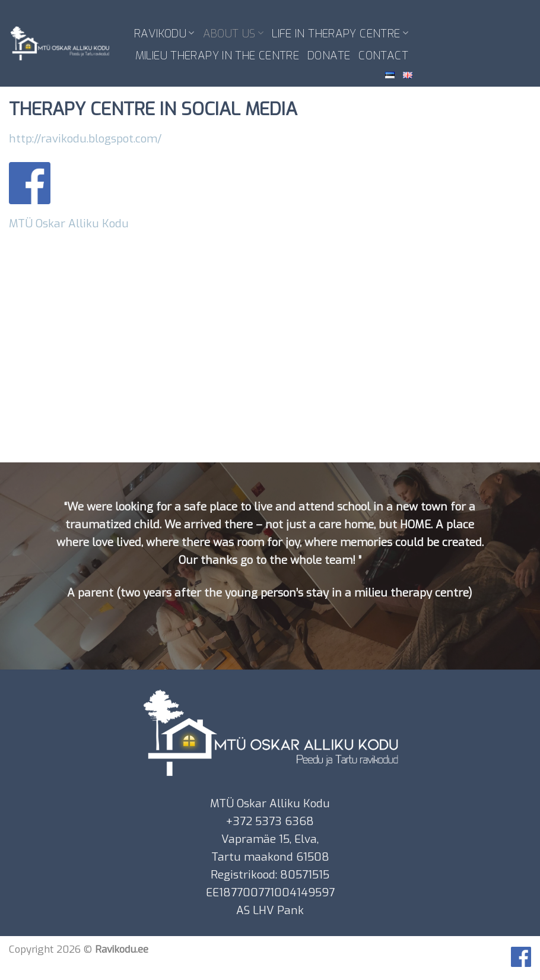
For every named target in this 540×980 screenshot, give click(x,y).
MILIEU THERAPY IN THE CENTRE (217, 55)
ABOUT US (234, 34)
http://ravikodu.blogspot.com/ (85, 139)
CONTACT (383, 55)
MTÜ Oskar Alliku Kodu (69, 223)
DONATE (329, 55)
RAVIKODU (164, 34)
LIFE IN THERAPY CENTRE (340, 34)
